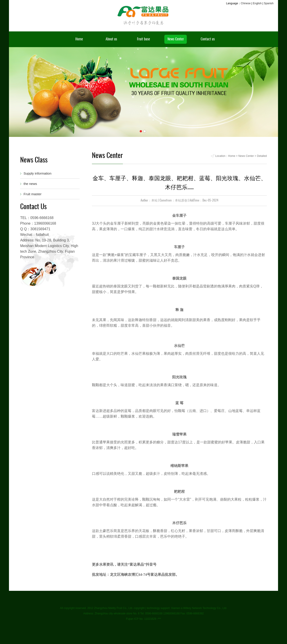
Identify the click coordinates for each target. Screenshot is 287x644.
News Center (176, 39)
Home (79, 39)
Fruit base (143, 39)
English (257, 3)
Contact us (208, 39)
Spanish (269, 3)
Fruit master (33, 194)
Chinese (246, 3)
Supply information (37, 173)
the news (30, 184)
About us (111, 39)
